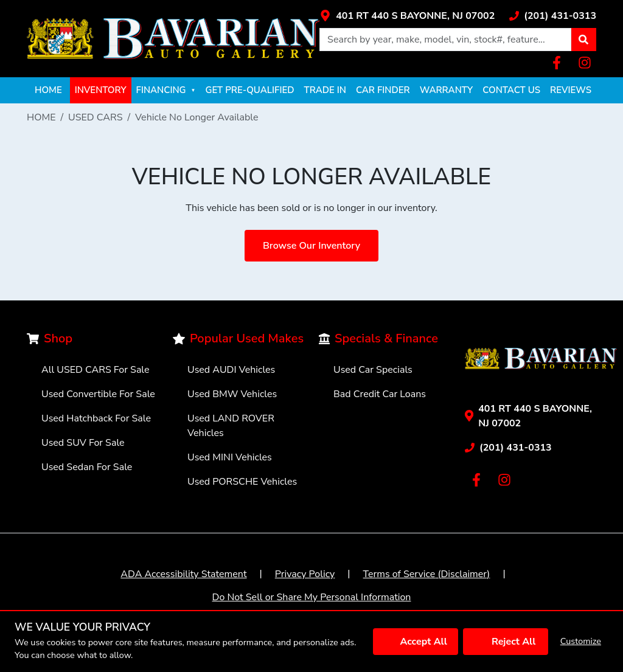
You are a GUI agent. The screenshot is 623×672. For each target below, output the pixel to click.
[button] (583, 40)
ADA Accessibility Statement (183, 574)
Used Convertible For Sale (98, 394)
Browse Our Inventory (311, 246)
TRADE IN (325, 90)
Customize (581, 641)
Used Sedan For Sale (87, 467)
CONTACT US (511, 90)
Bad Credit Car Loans (380, 394)
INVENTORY (101, 90)
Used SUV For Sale (83, 443)
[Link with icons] (407, 16)
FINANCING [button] (166, 90)
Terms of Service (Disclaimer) (427, 574)
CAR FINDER (383, 90)
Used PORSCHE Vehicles (242, 482)
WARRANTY (447, 90)
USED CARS (96, 117)
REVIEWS (571, 90)
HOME (48, 90)
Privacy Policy (305, 574)
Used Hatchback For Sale (96, 418)
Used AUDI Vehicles (231, 370)
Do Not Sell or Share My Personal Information (312, 597)
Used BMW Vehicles (232, 394)
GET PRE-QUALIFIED (249, 90)
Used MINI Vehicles (230, 457)
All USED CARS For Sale (96, 370)
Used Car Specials (373, 370)
